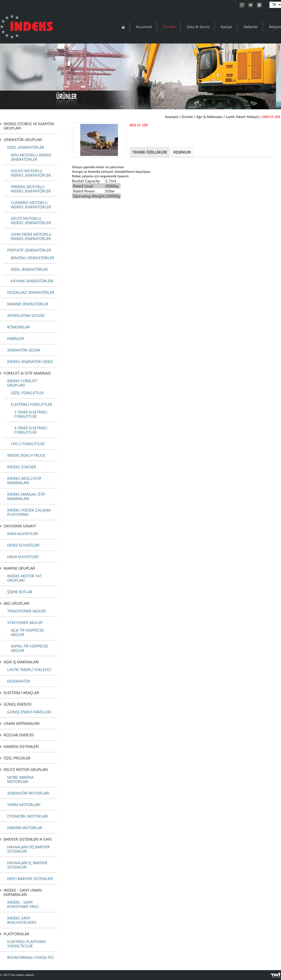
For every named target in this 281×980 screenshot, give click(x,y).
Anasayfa (171, 117)
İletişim (275, 27)
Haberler (251, 27)
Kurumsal (144, 27)
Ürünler (169, 27)
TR (274, 5)
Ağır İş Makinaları (209, 117)
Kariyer (227, 27)
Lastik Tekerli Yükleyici (243, 117)
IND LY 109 (272, 117)
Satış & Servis (198, 27)
